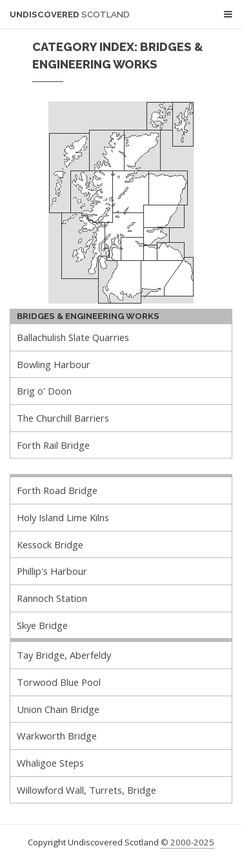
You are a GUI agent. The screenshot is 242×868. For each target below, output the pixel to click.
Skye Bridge (42, 625)
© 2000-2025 (187, 842)
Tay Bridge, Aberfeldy (64, 655)
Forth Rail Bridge (53, 445)
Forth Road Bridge (57, 490)
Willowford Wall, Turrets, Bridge (86, 790)
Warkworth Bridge (57, 736)
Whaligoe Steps (50, 763)
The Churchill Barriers (63, 418)
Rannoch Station (52, 598)
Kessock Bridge (50, 544)
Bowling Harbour (54, 364)
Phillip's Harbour (52, 571)
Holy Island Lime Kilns (63, 517)
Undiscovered (70, 15)
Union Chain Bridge (58, 709)
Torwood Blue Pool (59, 682)
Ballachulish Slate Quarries (73, 337)
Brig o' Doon (44, 391)
